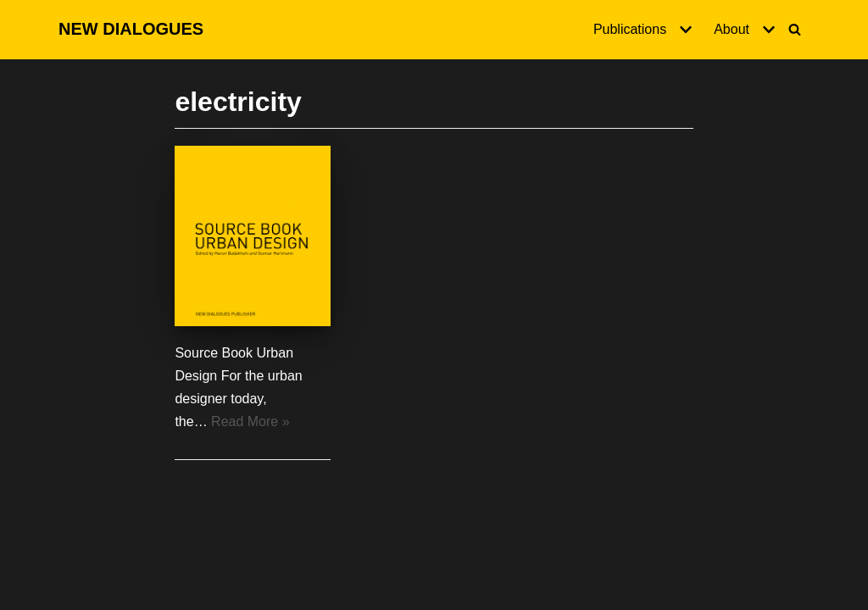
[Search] (795, 29)
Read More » (250, 421)
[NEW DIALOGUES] (131, 30)
